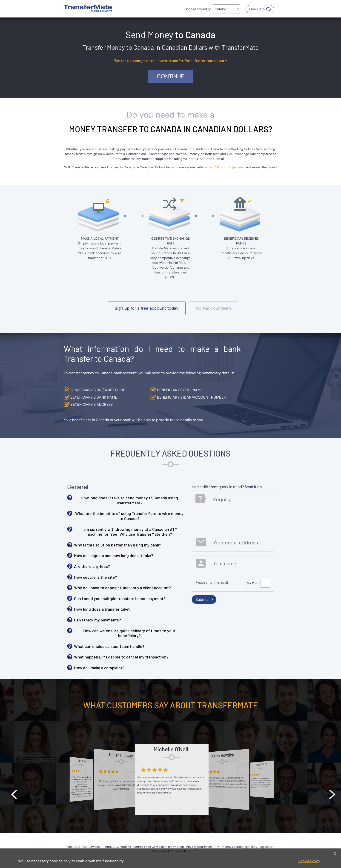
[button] (260, 9)
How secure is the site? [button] (96, 577)
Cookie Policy (309, 861)
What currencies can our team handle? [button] (109, 646)
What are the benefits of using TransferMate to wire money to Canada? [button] (129, 516)
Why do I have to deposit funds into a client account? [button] (122, 588)
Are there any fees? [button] (92, 566)
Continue (170, 76)
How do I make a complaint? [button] (99, 668)
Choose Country (197, 9)
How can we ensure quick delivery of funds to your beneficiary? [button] (129, 633)
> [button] (332, 792)
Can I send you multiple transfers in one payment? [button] (120, 598)
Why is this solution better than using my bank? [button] (118, 545)
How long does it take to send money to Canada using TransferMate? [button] (129, 500)
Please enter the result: (212, 582)
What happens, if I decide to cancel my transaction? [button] (121, 657)
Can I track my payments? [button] (97, 620)
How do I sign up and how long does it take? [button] (114, 555)
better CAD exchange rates (224, 167)
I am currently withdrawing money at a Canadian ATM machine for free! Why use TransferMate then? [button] (129, 532)
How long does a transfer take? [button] (102, 609)
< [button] (14, 792)
